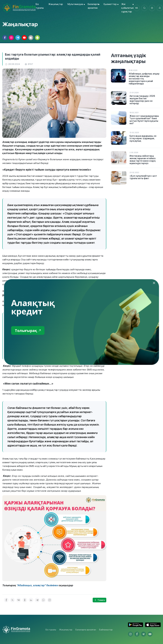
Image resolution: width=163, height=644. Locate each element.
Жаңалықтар (56, 4)
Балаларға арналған (86, 630)
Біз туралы (51, 630)
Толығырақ (28, 330)
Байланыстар (106, 630)
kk (137, 8)
